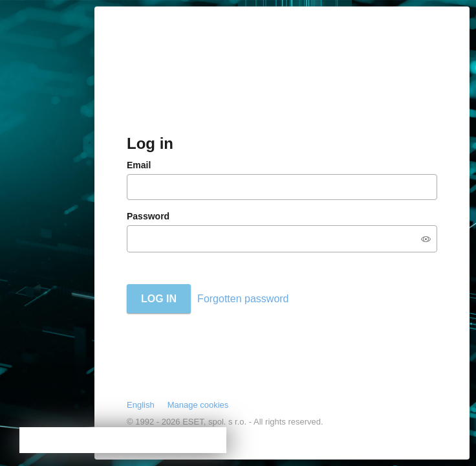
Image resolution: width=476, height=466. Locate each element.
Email (139, 165)
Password (148, 216)
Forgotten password (243, 299)
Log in (159, 299)
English (141, 405)
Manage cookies (198, 405)
